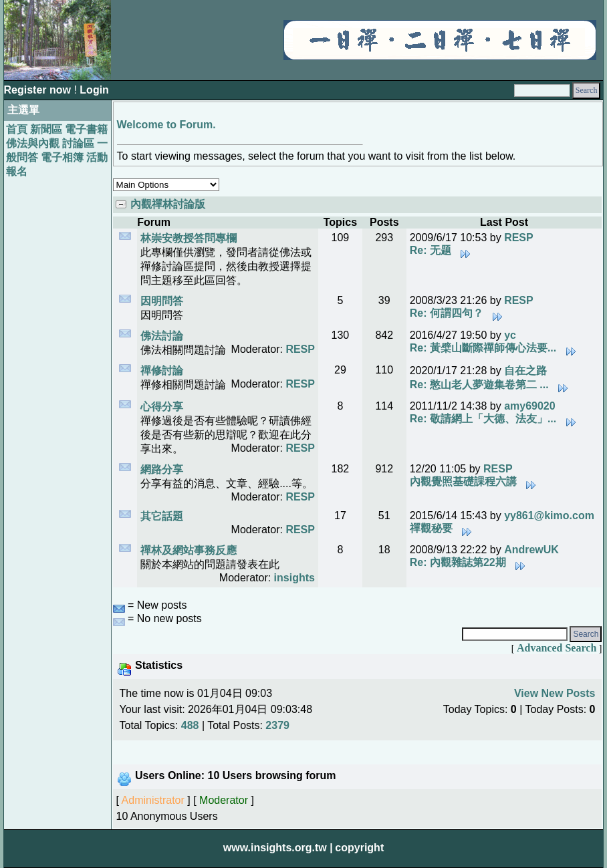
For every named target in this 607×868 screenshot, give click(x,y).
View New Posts (555, 693)
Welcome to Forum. (166, 125)
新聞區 (46, 129)
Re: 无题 (441, 250)
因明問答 (162, 301)
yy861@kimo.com (549, 516)
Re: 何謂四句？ (457, 313)
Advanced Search (557, 648)
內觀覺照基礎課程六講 (473, 481)
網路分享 (162, 469)
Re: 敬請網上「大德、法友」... (493, 419)
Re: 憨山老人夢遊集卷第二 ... (489, 385)
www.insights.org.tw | (278, 848)
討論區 (78, 143)
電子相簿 (62, 157)
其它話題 (162, 516)
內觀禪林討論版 (168, 204)
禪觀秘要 (441, 528)
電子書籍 (86, 129)
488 (190, 725)
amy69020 (530, 406)
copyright (359, 848)
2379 (277, 725)
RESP (519, 238)
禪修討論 (162, 371)
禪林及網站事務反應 (189, 550)
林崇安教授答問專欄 (189, 238)
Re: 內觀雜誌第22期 (468, 562)
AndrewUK (531, 550)
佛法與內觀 (33, 143)
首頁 (17, 129)
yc (510, 335)
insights (294, 578)
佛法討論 (162, 336)
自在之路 (525, 371)
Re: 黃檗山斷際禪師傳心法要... (493, 348)
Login (94, 90)
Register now (39, 90)
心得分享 (162, 407)
